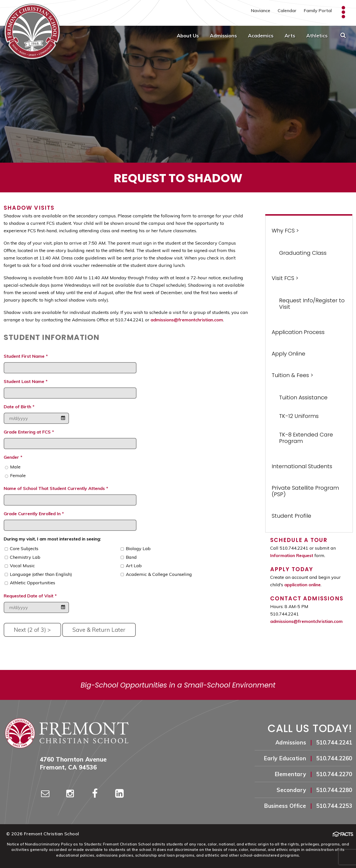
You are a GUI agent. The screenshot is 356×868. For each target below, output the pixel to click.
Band (131, 557)
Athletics (317, 36)
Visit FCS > (285, 278)
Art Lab (134, 566)
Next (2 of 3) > (32, 630)
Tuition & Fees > (292, 375)
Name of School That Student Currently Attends (56, 488)
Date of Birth (19, 407)
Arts (290, 36)
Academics (261, 36)
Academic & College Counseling (159, 574)
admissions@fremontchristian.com (187, 320)
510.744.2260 (334, 758)
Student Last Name (26, 381)
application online (302, 585)
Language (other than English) (41, 574)
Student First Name (26, 356)
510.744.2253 (334, 806)
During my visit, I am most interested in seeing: (52, 539)
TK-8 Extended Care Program (306, 438)
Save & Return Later (99, 630)
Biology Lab (138, 549)
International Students (302, 466)
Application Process (298, 332)
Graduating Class (303, 253)
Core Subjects (24, 549)
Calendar (287, 11)
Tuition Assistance (303, 397)
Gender (13, 457)
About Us (188, 36)
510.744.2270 (334, 774)
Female (18, 475)
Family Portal (318, 11)
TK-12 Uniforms (299, 416)
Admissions (223, 36)
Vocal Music (22, 566)
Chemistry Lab (25, 557)
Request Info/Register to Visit (312, 304)
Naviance (261, 11)
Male (15, 467)
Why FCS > (285, 231)
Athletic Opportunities (33, 583)
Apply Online (289, 354)
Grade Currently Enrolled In (34, 514)
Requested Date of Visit (30, 596)
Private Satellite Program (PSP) (305, 491)
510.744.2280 (334, 790)
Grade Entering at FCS (29, 432)
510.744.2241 (334, 742)
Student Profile (291, 516)
